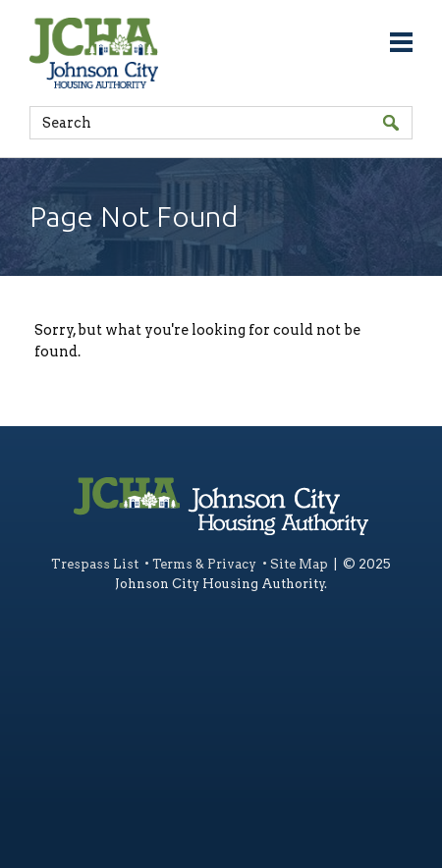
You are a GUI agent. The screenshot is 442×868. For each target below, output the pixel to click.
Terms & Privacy (204, 564)
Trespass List (95, 564)
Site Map (299, 564)
